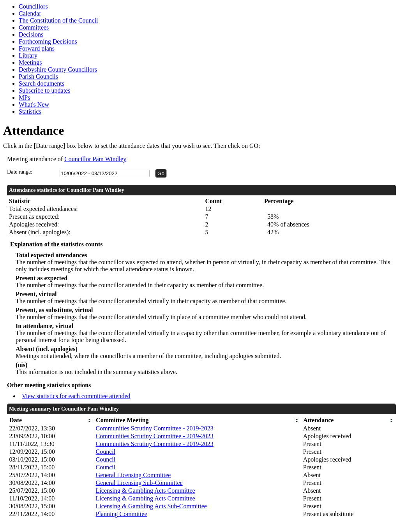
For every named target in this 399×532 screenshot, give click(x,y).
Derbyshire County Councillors (58, 69)
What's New (34, 104)
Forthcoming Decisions (48, 41)
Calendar (30, 13)
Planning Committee (122, 514)
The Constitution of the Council (58, 20)
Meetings (30, 62)
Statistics (30, 111)
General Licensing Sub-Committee (139, 483)
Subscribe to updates (44, 90)
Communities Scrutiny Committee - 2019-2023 (155, 428)
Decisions (31, 34)
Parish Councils (38, 76)
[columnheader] (51, 421)
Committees (34, 27)
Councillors (33, 6)
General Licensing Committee (133, 475)
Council (106, 452)
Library (28, 55)
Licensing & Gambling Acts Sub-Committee (151, 506)
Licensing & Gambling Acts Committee (146, 491)
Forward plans (37, 48)
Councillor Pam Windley (95, 159)
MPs (24, 97)
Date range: (20, 172)
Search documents (41, 83)
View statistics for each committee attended (76, 396)
